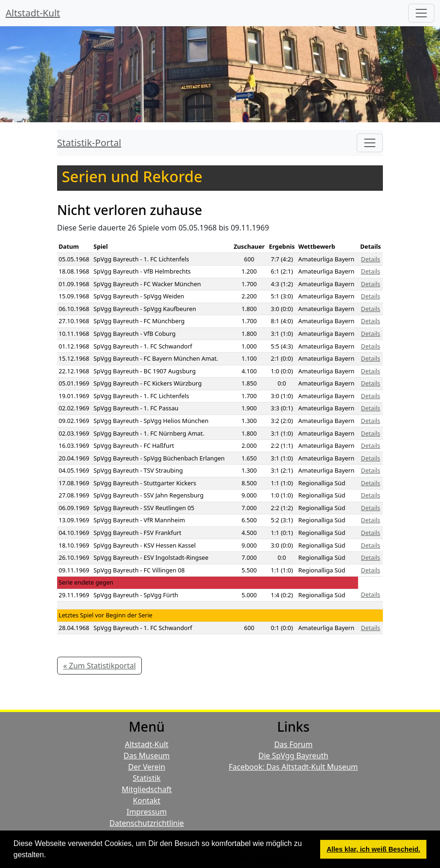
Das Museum (147, 756)
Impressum (147, 812)
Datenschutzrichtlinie (147, 823)
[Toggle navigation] (370, 143)
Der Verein (147, 767)
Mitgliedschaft (147, 789)
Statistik (147, 778)
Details (370, 259)
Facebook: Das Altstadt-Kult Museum (293, 767)
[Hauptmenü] (421, 13)
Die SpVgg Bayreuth (293, 756)
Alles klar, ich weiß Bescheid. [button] (374, 849)
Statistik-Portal (89, 143)
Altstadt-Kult (33, 13)
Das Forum (293, 744)
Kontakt (147, 801)
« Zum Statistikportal (99, 666)
